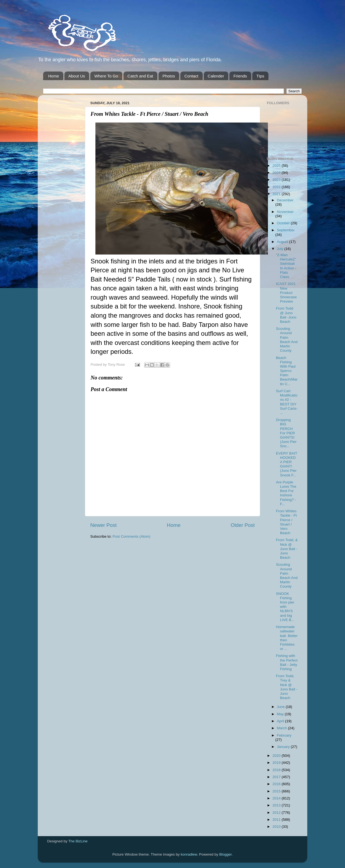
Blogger (226, 854)
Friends (240, 76)
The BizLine (78, 841)
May (281, 714)
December (285, 200)
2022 (277, 187)
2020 (277, 756)
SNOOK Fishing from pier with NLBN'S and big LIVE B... (285, 607)
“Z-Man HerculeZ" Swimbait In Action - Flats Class (286, 266)
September (286, 230)
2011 (277, 820)
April (281, 721)
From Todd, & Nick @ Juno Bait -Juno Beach (287, 549)
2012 (277, 813)
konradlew (189, 854)
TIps (260, 76)
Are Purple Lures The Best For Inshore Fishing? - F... (286, 493)
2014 (277, 798)
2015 (277, 791)
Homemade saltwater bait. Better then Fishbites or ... (287, 638)
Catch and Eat (140, 76)
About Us (77, 76)
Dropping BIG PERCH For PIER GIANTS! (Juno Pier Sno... (286, 433)
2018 (277, 770)
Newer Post (103, 525)
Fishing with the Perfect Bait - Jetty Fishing (287, 662)
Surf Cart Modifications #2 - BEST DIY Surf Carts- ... (287, 402)
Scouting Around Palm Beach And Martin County (287, 340)
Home (54, 76)
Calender (216, 76)
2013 (277, 805)
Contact (191, 76)
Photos (169, 76)
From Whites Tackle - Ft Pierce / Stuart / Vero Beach (286, 522)
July (281, 249)
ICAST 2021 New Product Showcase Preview (286, 293)
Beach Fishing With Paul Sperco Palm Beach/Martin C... (287, 371)
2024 (277, 173)
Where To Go (106, 76)
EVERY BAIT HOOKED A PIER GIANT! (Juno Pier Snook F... (287, 464)
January (284, 747)
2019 (277, 763)
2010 (277, 827)
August (283, 242)
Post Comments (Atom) (132, 536)
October (284, 223)
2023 (277, 180)
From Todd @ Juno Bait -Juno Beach (286, 315)
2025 (277, 166)
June (281, 707)
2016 (277, 784)
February (284, 735)
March (282, 728)
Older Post (243, 525)
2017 (277, 777)
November (285, 212)
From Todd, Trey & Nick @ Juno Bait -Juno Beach (287, 687)
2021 (277, 194)
